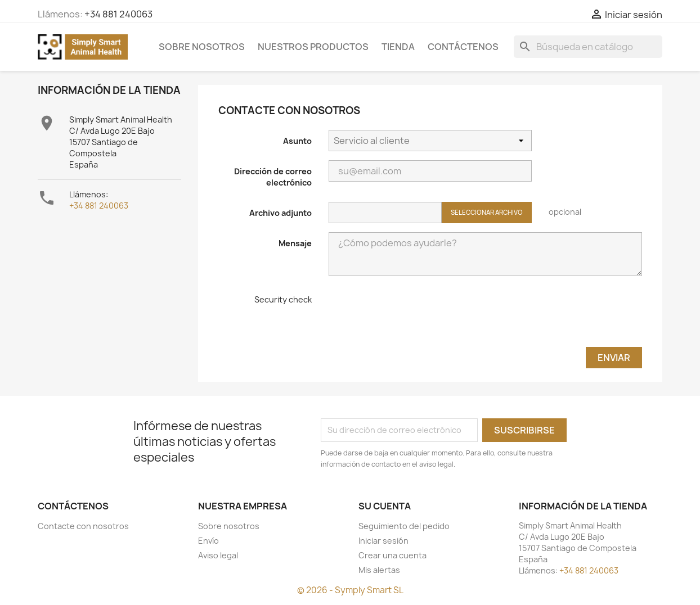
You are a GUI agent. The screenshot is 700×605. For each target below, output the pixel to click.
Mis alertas (379, 570)
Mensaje (295, 243)
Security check (283, 299)
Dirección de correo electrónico (273, 177)
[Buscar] (588, 47)
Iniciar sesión (383, 541)
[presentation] (414, 316)
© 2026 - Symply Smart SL (350, 590)
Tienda (398, 47)
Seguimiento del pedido (404, 526)
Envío (208, 541)
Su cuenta (385, 506)
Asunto (297, 141)
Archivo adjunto (281, 213)
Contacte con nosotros (83, 526)
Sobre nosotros (202, 47)
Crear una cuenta (392, 555)
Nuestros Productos (313, 47)
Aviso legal (218, 555)
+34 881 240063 (118, 14)
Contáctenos (463, 47)
